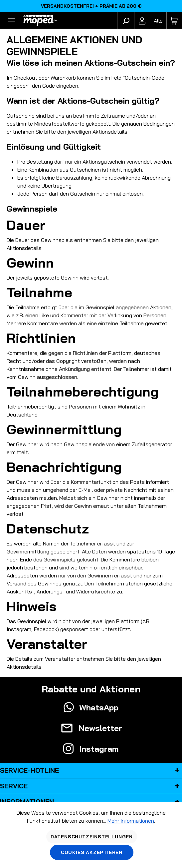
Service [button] (91, 786)
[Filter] (12, 21)
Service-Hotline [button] (91, 770)
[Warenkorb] (174, 21)
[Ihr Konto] (142, 21)
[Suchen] (126, 21)
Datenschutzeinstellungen (92, 837)
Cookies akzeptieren (92, 852)
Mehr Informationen (131, 821)
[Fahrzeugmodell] (158, 20)
